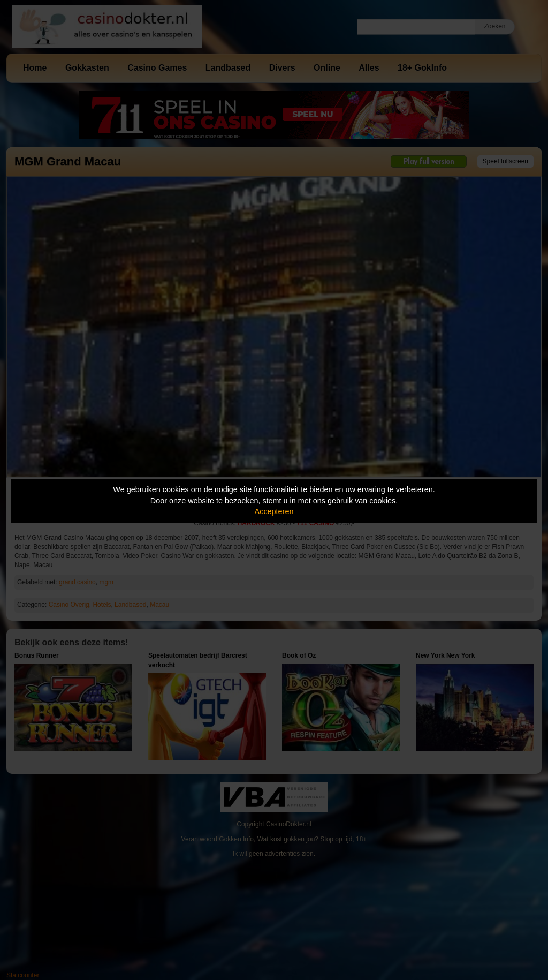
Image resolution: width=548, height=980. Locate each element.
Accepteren (274, 511)
